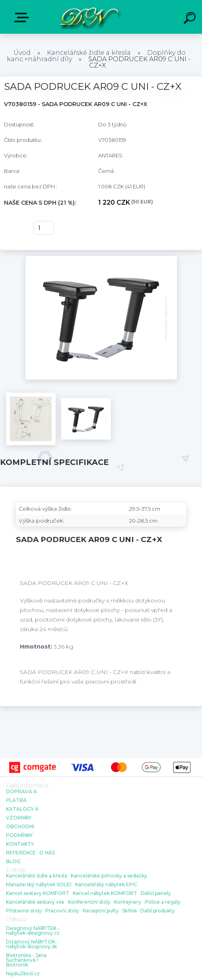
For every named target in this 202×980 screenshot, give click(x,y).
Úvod (22, 53)
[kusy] (44, 228)
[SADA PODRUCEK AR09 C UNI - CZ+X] (101, 259)
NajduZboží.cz (23, 974)
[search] (191, 19)
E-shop (23, 17)
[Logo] (89, 17)
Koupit (15, 228)
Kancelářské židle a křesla (89, 53)
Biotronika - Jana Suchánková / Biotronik (26, 960)
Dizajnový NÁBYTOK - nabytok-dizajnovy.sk (32, 944)
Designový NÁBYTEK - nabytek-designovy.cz (33, 931)
